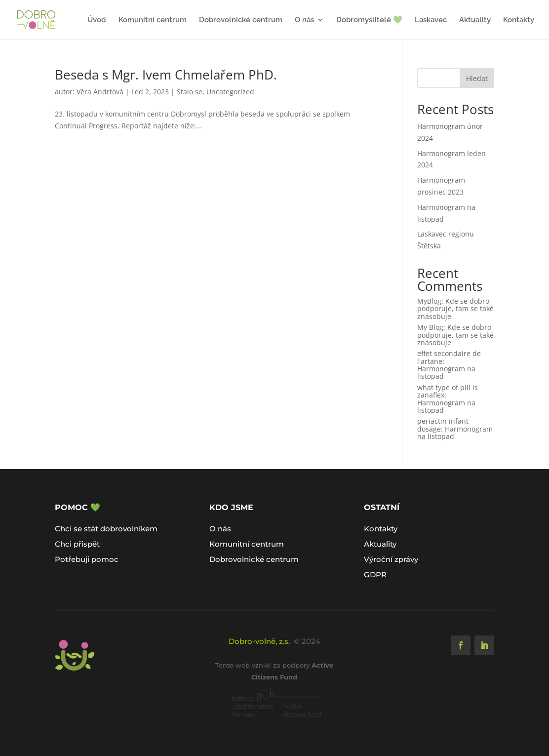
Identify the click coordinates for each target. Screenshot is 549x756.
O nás (304, 20)
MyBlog (429, 301)
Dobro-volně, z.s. (259, 641)
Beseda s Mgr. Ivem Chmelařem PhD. (166, 75)
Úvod (97, 20)
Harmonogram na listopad (446, 372)
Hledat (477, 78)
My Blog (430, 327)
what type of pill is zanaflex (448, 391)
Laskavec (431, 20)
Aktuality (475, 20)
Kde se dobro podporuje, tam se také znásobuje (455, 309)
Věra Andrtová (100, 92)
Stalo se (190, 92)
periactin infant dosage (443, 425)
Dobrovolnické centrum (241, 20)
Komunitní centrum (153, 20)
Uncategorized (230, 92)
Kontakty (519, 20)
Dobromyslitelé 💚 (369, 20)
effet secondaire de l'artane (449, 357)
